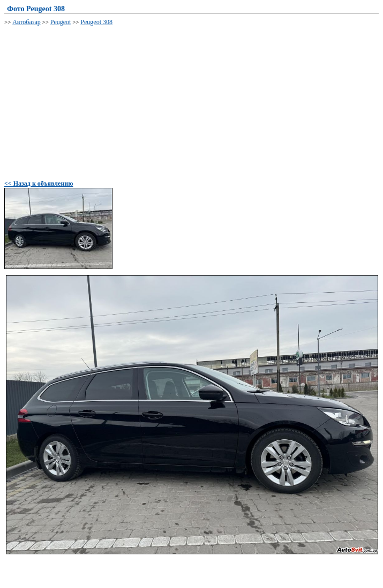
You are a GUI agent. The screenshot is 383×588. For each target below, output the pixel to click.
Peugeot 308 (96, 22)
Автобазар (27, 22)
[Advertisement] (194, 101)
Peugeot (61, 22)
